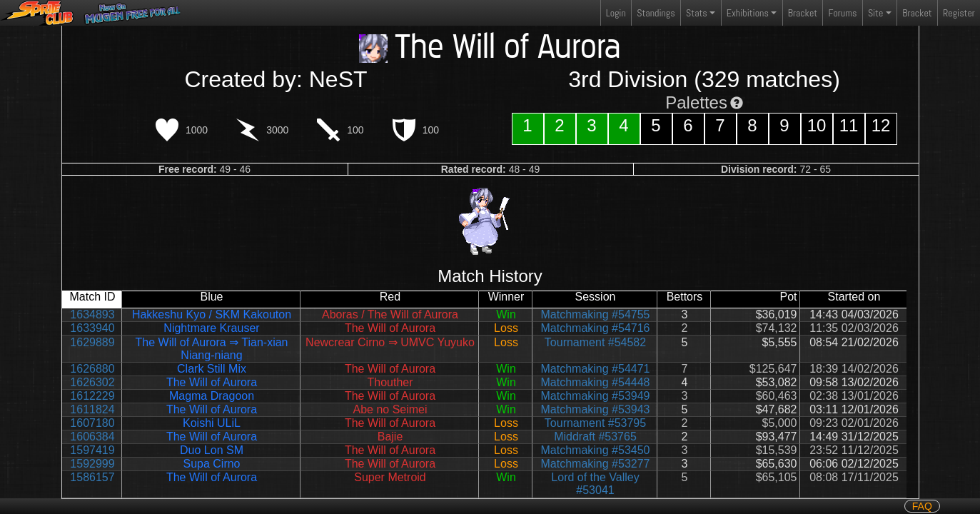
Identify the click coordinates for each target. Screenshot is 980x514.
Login (616, 13)
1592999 (92, 464)
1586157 (92, 477)
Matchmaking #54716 (596, 328)
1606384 (92, 437)
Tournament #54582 (595, 342)
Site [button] (875, 13)
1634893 (92, 314)
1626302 (92, 382)
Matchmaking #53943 (596, 409)
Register (959, 13)
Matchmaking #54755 (596, 314)
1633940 (92, 328)
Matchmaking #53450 (596, 450)
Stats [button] (697, 13)
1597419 (92, 450)
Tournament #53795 (595, 423)
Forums (843, 13)
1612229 (92, 396)
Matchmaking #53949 (596, 396)
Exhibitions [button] (748, 13)
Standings (655, 16)
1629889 (92, 342)
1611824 (92, 409)
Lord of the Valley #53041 (595, 484)
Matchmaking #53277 (596, 464)
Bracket (803, 13)
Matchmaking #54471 (596, 369)
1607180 (92, 423)
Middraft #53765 (595, 437)
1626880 (92, 369)
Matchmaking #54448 (596, 382)
